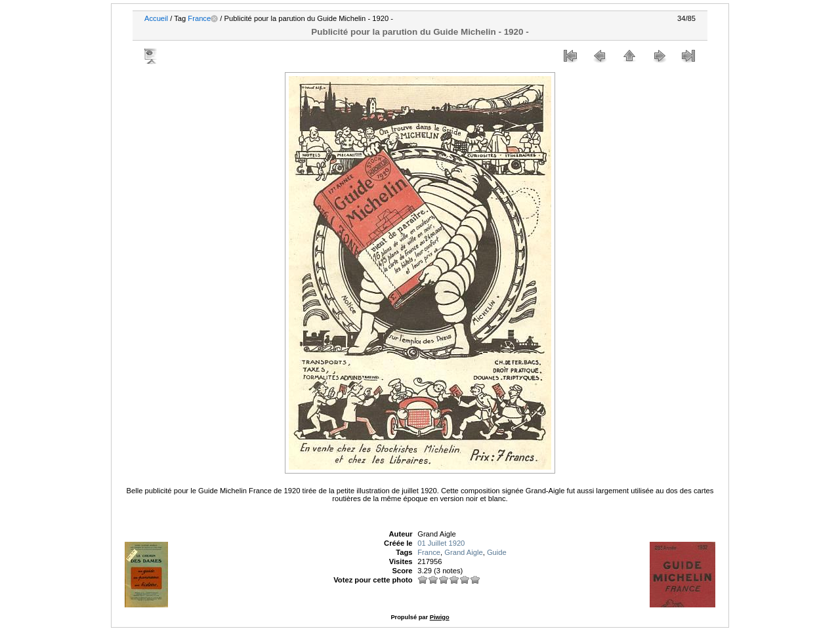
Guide (497, 552)
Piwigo (440, 617)
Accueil (156, 18)
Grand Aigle (463, 552)
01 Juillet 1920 (441, 543)
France (199, 18)
